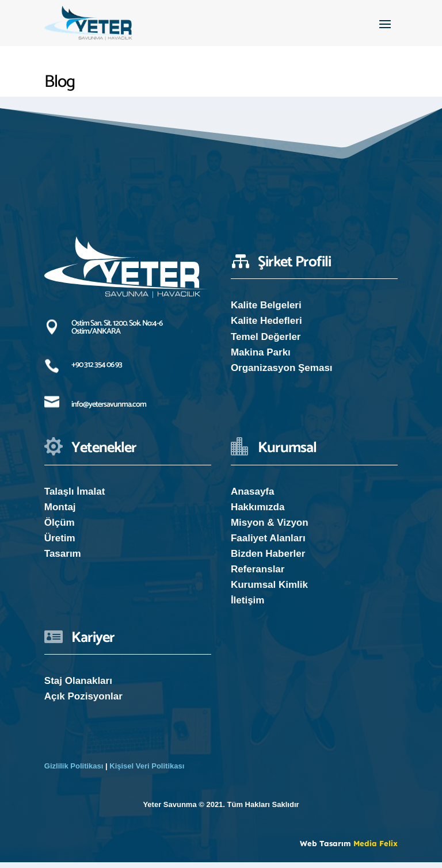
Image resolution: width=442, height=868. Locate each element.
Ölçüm (60, 528)
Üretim (60, 544)
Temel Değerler (266, 343)
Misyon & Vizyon (270, 528)
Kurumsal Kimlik (269, 590)
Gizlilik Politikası (74, 772)
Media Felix (376, 849)
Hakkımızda (258, 513)
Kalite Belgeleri (266, 311)
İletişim (248, 606)
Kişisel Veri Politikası (147, 772)
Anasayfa (253, 497)
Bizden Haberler (268, 559)
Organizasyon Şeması (282, 374)
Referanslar (258, 575)
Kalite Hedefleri (266, 326)
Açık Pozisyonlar (83, 702)
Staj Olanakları (78, 687)
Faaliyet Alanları (268, 544)
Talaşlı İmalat (75, 497)
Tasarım (63, 559)
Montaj (60, 513)
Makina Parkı (261, 358)
